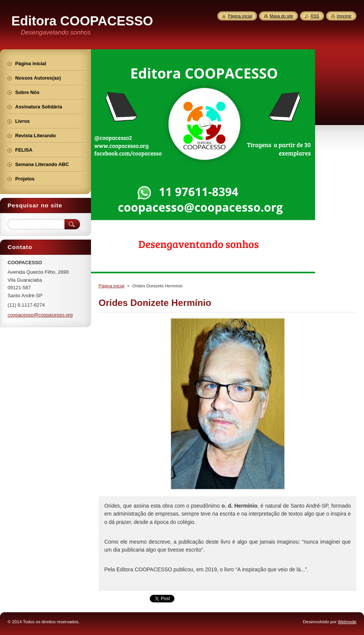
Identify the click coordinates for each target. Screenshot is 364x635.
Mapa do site (281, 16)
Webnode (347, 622)
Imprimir (344, 16)
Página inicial (111, 286)
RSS (315, 16)
